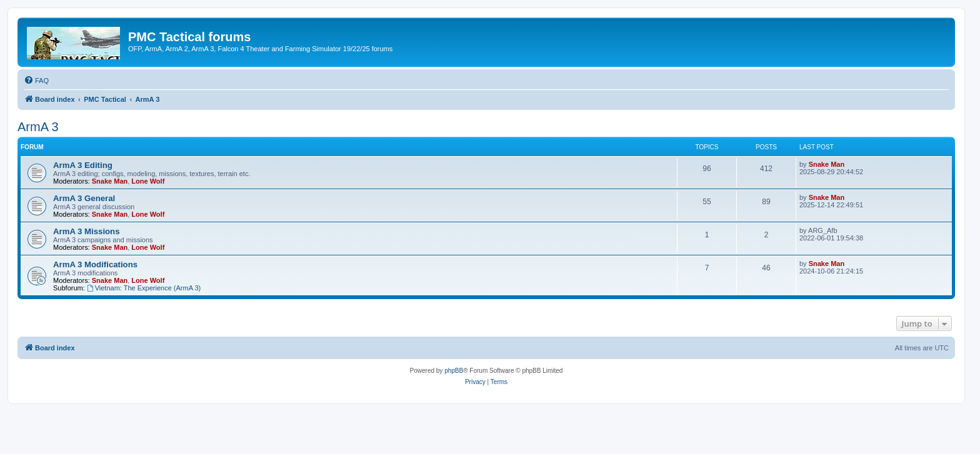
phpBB (454, 371)
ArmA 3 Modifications (95, 264)
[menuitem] (36, 81)
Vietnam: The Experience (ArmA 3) (144, 288)
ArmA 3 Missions (87, 231)
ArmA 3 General (84, 198)
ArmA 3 (38, 127)
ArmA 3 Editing (83, 165)
